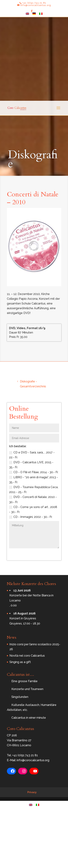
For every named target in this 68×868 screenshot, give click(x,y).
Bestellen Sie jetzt (39, 554)
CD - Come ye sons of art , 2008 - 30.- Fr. (33, 509)
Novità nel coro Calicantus (27, 656)
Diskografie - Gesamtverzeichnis (33, 384)
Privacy (32, 792)
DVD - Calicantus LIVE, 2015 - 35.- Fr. (31, 465)
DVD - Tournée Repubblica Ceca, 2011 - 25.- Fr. (34, 490)
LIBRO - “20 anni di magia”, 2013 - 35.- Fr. (33, 480)
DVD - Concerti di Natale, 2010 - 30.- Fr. (33, 499)
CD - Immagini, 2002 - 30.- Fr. (31, 517)
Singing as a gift (20, 662)
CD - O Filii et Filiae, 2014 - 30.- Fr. (34, 472)
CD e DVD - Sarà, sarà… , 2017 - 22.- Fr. (32, 455)
